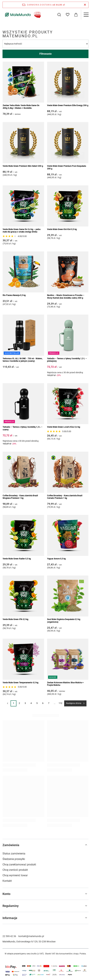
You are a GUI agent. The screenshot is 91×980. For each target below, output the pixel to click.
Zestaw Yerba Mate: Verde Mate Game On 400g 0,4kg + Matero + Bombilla (21, 107)
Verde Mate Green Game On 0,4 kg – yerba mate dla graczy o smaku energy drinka (22, 231)
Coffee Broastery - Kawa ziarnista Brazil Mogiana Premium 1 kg (20, 497)
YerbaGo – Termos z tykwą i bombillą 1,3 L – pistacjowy (67, 360)
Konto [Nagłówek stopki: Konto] (6, 894)
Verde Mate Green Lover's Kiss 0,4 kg (64, 427)
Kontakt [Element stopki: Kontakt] (7, 881)
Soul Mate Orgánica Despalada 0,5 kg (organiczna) (64, 621)
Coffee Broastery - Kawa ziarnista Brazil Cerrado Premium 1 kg (65, 497)
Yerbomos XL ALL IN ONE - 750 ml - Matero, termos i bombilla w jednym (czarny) (23, 360)
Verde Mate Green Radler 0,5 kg (17, 559)
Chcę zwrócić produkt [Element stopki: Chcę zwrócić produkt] (15, 870)
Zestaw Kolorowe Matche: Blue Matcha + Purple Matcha (65, 684)
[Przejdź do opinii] (10, 236)
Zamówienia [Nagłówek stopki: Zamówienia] (11, 845)
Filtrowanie (45, 54)
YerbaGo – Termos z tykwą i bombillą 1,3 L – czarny (23, 428)
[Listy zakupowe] (68, 15)
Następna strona (74, 703)
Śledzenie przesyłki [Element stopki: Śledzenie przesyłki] (14, 859)
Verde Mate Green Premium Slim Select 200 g (23, 166)
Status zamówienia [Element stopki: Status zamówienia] (14, 854)
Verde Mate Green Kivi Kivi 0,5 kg (62, 229)
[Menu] (86, 15)
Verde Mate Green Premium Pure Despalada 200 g (67, 167)
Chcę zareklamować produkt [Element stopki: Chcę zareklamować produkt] (19, 865)
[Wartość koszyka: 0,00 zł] (76, 15)
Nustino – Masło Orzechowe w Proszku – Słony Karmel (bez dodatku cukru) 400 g (66, 297)
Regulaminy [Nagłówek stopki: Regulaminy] (11, 906)
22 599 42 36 (9, 936)
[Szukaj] (59, 15)
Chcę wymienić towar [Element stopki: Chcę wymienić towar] (15, 875)
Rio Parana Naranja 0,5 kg (14, 295)
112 (60, 703)
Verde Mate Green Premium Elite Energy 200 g (68, 105)
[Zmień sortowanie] (45, 44)
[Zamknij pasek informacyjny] (85, 5)
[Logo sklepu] (22, 15)
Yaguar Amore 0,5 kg (56, 559)
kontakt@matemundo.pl (31, 936)
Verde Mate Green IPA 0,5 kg (16, 619)
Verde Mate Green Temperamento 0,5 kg (21, 683)
